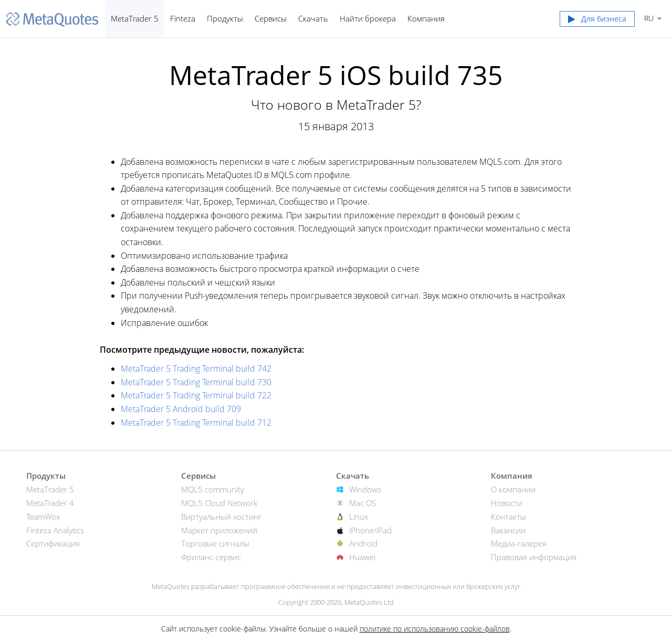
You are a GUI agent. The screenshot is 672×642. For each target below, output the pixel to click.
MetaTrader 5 (135, 18)
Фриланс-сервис (211, 557)
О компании (513, 489)
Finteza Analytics (55, 530)
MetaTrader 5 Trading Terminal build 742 (196, 369)
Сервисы (271, 18)
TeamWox (43, 517)
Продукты (225, 18)
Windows (365, 489)
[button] (597, 21)
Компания (426, 18)
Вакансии (508, 530)
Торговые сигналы (215, 543)
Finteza (183, 18)
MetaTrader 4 (50, 503)
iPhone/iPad (370, 530)
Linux (359, 517)
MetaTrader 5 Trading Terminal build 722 (196, 395)
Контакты (508, 517)
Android (363, 543)
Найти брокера (368, 18)
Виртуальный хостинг (221, 517)
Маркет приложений (219, 530)
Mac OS (363, 503)
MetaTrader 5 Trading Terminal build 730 (196, 382)
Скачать (313, 18)
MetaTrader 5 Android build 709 (181, 409)
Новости (507, 503)
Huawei (362, 557)
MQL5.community (213, 489)
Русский (648, 18)
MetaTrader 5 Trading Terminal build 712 (196, 423)
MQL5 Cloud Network (219, 503)
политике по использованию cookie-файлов (435, 629)
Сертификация (53, 543)
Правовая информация (534, 557)
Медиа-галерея (519, 543)
